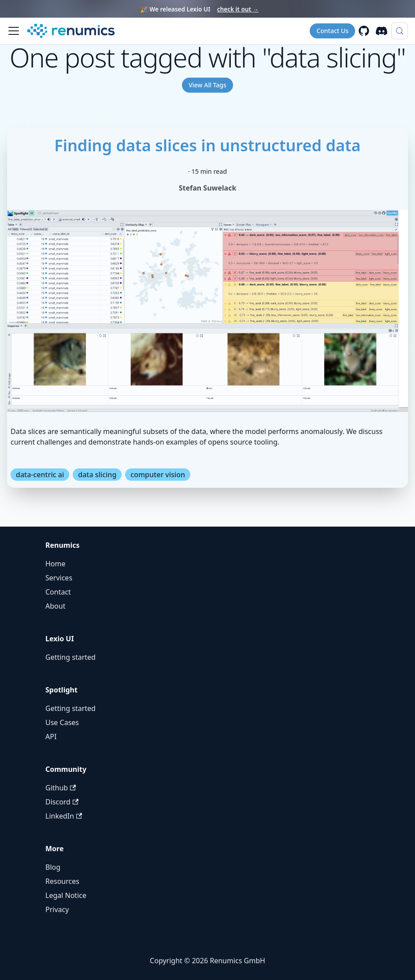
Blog (53, 867)
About (55, 606)
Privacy (57, 909)
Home (56, 564)
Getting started (70, 657)
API (51, 737)
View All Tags (207, 85)
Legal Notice (66, 895)
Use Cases (62, 722)
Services (59, 578)
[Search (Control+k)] (400, 31)
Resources (62, 881)
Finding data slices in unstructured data (207, 145)
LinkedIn (64, 816)
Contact (58, 592)
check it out (238, 9)
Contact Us (332, 31)
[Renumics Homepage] (71, 31)
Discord (62, 802)
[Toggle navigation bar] (14, 31)
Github (61, 788)
